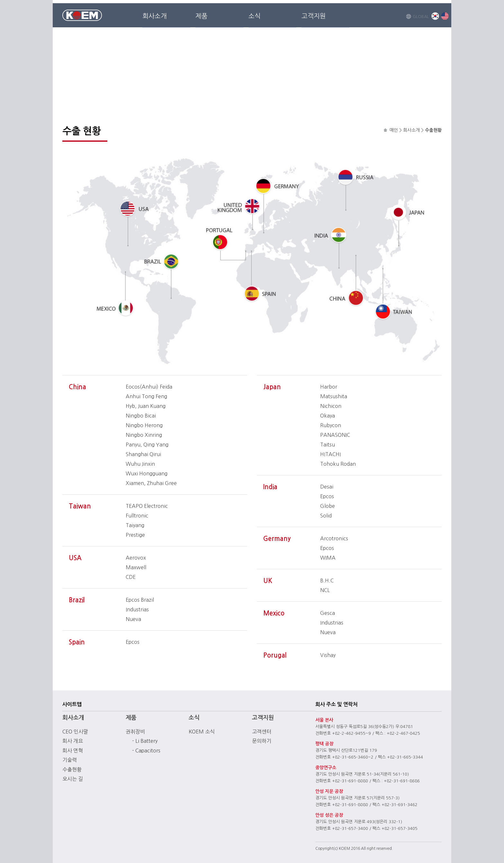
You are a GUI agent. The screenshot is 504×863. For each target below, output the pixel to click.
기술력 (70, 760)
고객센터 (262, 732)
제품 (202, 16)
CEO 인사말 (75, 732)
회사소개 (155, 16)
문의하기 (262, 741)
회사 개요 (73, 741)
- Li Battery (145, 741)
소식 (255, 16)
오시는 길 (73, 779)
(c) (336, 849)
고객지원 (314, 16)
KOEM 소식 (202, 732)
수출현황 (72, 769)
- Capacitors (146, 751)
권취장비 (135, 732)
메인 (394, 130)
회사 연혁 (73, 751)
